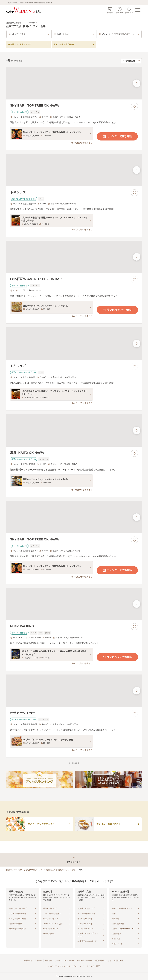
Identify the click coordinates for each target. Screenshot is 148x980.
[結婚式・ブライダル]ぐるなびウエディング (24, 870)
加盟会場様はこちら (103, 961)
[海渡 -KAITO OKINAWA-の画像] (74, 430)
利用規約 (38, 961)
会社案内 (28, 961)
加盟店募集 (119, 961)
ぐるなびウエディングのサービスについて (66, 966)
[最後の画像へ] (137, 83)
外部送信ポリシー (84, 961)
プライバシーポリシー (64, 961)
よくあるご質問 (93, 966)
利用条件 (49, 961)
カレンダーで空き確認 (117, 136)
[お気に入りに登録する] (134, 106)
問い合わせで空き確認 (117, 310)
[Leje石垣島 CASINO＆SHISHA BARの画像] (74, 257)
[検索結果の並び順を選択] (131, 61)
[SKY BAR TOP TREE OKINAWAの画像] (74, 83)
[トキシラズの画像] (74, 170)
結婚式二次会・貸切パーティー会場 (61, 870)
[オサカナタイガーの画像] (74, 691)
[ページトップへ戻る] (74, 860)
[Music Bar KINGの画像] (74, 604)
